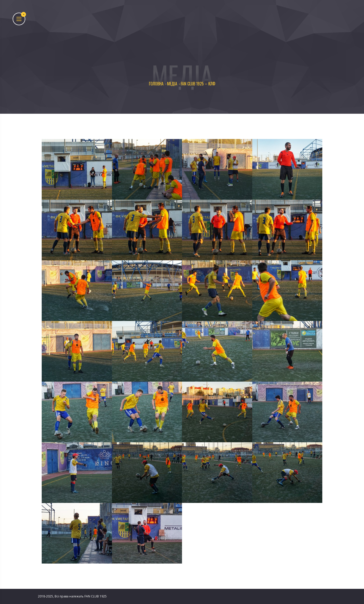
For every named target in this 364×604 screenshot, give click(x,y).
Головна (156, 84)
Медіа (172, 84)
